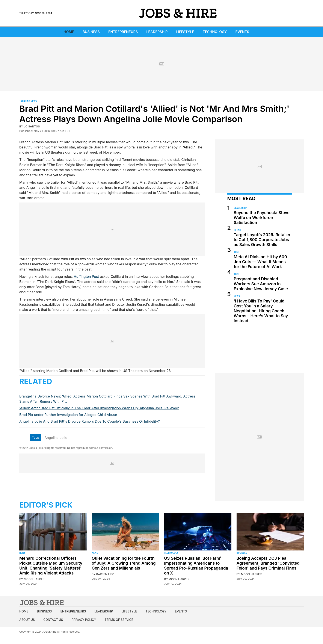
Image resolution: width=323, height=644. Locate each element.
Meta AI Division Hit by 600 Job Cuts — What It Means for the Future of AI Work (260, 262)
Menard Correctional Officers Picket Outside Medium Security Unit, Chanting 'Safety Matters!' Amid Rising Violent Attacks (51, 566)
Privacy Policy (84, 620)
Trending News (28, 101)
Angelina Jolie (56, 438)
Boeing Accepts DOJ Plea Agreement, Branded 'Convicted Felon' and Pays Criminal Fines (268, 563)
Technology (215, 32)
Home (69, 32)
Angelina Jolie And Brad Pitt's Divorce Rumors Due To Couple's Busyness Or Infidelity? (90, 421)
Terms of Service (119, 620)
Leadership (157, 32)
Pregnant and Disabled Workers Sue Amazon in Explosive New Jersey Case (261, 284)
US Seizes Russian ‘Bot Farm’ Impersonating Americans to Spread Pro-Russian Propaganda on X (196, 566)
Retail (238, 230)
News (237, 296)
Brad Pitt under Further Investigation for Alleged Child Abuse (68, 415)
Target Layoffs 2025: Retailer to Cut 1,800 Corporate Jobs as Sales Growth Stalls (262, 240)
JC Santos (32, 126)
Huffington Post (86, 277)
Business (91, 32)
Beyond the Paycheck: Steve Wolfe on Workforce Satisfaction (262, 218)
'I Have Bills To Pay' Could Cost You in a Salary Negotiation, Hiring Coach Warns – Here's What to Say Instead (261, 311)
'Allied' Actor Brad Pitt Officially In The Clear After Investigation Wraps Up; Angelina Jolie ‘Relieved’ (99, 408)
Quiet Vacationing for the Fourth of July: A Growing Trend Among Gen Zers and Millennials (124, 563)
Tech (237, 252)
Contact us (53, 620)
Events (242, 32)
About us (27, 620)
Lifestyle (185, 32)
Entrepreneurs (123, 32)
